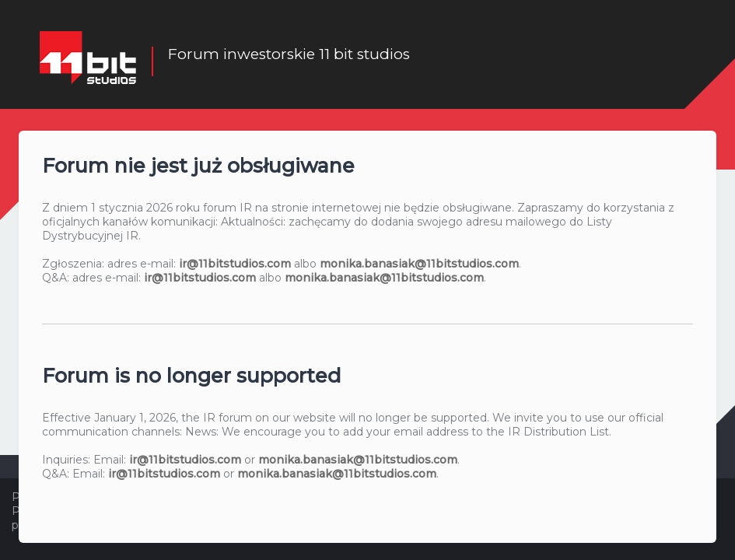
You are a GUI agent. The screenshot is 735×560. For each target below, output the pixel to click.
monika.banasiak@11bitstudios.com (419, 263)
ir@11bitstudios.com (235, 263)
